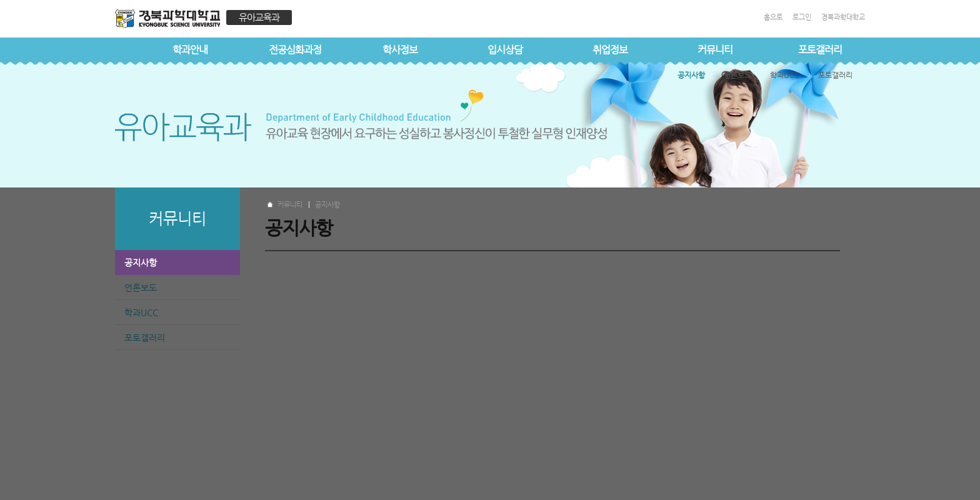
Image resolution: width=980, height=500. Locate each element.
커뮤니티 (715, 50)
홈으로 (773, 17)
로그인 (802, 17)
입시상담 (505, 50)
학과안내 (190, 50)
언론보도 (141, 287)
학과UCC (141, 312)
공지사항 (141, 262)
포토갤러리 (820, 50)
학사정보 (400, 50)
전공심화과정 (295, 50)
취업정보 (610, 50)
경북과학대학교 (843, 17)
